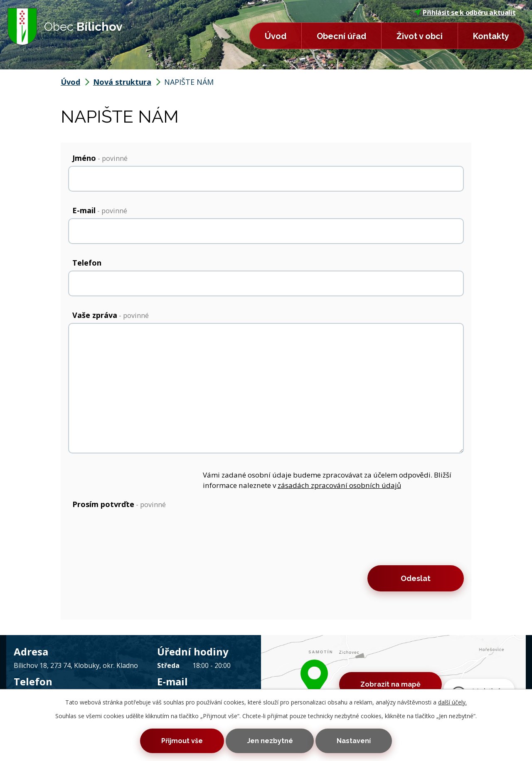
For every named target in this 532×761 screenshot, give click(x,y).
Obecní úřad (341, 36)
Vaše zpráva (111, 315)
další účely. (452, 702)
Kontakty (491, 36)
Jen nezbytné (270, 741)
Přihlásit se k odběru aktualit (465, 12)
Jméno (100, 158)
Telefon (87, 263)
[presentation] (131, 535)
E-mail (100, 210)
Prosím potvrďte (119, 504)
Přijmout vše (182, 741)
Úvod (276, 36)
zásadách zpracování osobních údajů (339, 485)
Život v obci (420, 36)
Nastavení (354, 741)
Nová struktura (122, 82)
